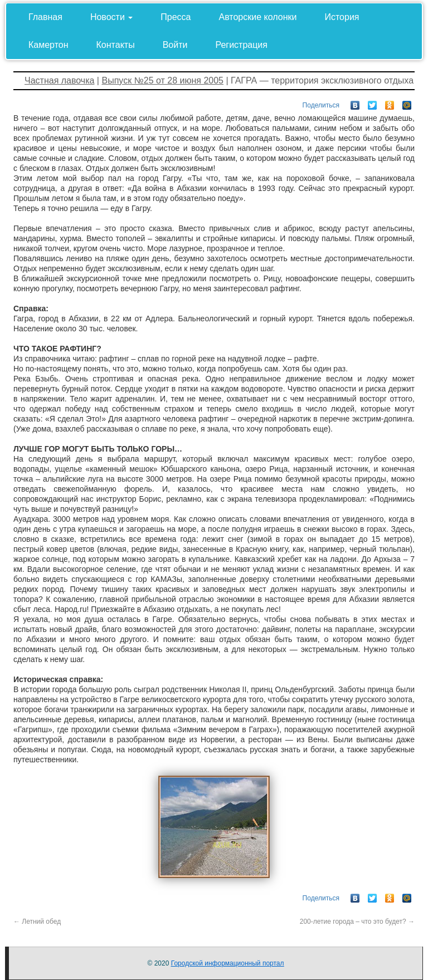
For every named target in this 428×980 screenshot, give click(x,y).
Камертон (48, 45)
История (342, 17)
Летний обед (37, 922)
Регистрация (241, 45)
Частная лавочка (59, 80)
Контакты (116, 45)
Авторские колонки (258, 17)
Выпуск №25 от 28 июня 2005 (162, 80)
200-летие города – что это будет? (357, 922)
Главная (45, 17)
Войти (175, 45)
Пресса (176, 17)
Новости (111, 17)
